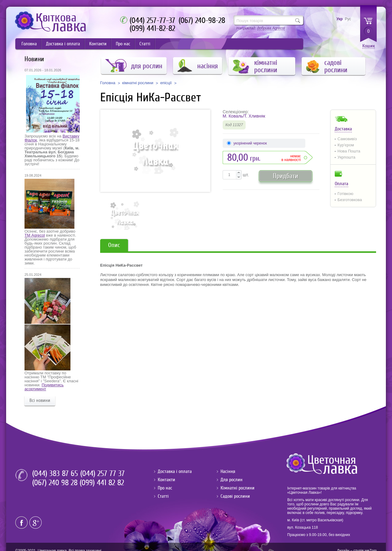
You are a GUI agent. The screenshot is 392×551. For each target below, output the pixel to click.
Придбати (286, 176)
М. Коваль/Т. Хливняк (244, 116)
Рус (348, 19)
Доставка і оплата (63, 44)
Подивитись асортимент (44, 387)
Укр (340, 19)
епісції (166, 83)
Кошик (369, 46)
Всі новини (40, 400)
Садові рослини (235, 496)
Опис (114, 245)
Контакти (98, 44)
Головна (29, 44)
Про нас (123, 44)
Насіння (228, 471)
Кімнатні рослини (237, 488)
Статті (145, 44)
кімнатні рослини (138, 83)
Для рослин (232, 480)
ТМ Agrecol (35, 235)
